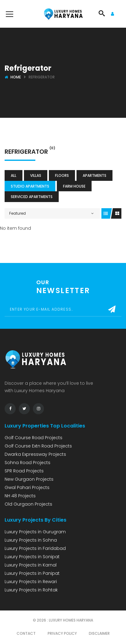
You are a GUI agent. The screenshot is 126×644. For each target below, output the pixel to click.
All (14, 175)
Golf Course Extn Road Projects (38, 446)
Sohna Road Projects (28, 463)
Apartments (94, 175)
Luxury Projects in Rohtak (31, 590)
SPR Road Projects (24, 471)
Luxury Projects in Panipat (32, 573)
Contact (26, 633)
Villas (36, 175)
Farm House (74, 186)
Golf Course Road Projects (33, 438)
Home (16, 77)
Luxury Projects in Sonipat (32, 557)
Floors (62, 175)
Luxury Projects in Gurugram (35, 532)
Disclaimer (99, 633)
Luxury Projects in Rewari (31, 582)
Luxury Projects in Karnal (31, 565)
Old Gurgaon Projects (28, 504)
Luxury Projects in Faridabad (35, 548)
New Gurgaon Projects (29, 479)
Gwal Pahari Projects (27, 487)
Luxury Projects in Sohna (31, 540)
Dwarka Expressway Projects (35, 454)
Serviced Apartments (32, 197)
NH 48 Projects (20, 496)
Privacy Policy (62, 633)
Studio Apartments (30, 186)
